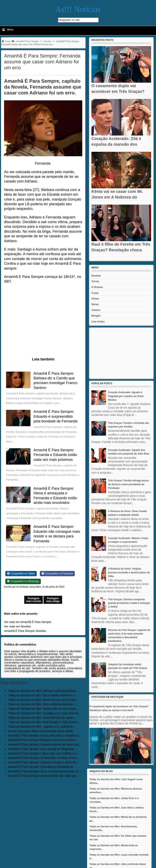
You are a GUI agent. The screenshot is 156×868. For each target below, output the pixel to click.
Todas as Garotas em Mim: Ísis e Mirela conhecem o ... (43, 695)
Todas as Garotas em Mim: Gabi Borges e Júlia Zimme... (44, 722)
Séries (95, 304)
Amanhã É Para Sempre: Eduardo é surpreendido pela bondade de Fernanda (55, 416)
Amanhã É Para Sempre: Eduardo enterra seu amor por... (44, 744)
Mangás (96, 316)
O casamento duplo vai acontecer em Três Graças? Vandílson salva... (118, 91)
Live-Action (98, 322)
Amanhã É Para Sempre (19, 631)
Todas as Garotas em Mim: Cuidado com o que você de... (44, 713)
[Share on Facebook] (57, 574)
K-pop (95, 293)
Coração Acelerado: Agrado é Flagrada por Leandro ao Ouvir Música (126, 396)
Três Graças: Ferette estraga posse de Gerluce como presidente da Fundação (128, 484)
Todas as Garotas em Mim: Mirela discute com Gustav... (43, 700)
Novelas (41, 631)
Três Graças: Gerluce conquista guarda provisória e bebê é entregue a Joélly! (129, 603)
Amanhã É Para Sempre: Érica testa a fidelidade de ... (42, 767)
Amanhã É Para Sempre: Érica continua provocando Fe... (44, 771)
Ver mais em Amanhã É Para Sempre (28, 622)
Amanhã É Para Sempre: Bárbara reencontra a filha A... (43, 740)
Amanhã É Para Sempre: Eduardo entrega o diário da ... (44, 762)
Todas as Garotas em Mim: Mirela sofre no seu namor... (43, 709)
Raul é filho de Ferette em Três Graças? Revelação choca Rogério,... (121, 250)
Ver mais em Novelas (17, 626)
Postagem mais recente (33, 600)
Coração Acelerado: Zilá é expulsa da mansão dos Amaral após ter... (116, 144)
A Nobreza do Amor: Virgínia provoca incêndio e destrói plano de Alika (129, 572)
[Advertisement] (121, 353)
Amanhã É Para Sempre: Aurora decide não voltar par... (43, 776)
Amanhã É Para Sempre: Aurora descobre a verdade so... (45, 736)
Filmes (95, 299)
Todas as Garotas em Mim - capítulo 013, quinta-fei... (42, 727)
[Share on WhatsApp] (23, 581)
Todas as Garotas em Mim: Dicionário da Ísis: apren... (42, 718)
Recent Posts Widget (100, 259)
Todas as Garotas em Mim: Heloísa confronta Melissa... (43, 691)
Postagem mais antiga (53, 600)
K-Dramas (97, 287)
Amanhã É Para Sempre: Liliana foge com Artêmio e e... (43, 753)
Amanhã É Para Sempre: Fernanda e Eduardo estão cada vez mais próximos (55, 455)
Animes (96, 310)
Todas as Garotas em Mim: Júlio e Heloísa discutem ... (42, 704)
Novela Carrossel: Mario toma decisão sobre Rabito (41, 731)
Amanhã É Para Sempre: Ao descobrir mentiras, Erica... (43, 758)
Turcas (95, 281)
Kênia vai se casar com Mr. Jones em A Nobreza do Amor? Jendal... (117, 197)
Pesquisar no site (69, 20)
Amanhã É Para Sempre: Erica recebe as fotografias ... (43, 749)
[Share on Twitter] (21, 574)
